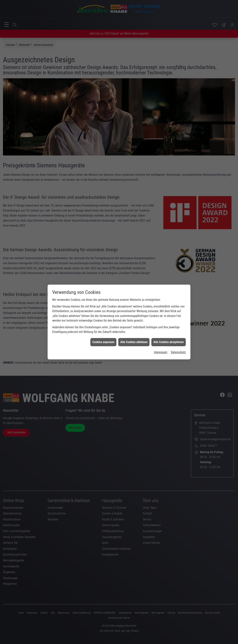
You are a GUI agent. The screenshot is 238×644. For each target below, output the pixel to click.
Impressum (161, 302)
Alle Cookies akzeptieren (169, 292)
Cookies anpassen (103, 292)
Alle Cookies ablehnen (134, 292)
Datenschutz (178, 302)
